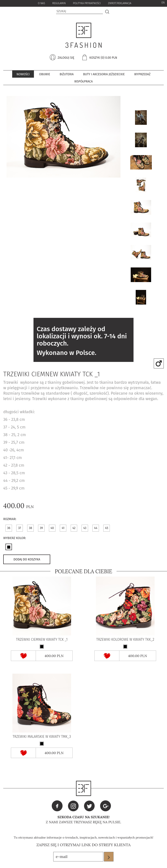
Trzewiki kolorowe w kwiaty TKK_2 (125, 640)
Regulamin (59, 3)
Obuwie (45, 74)
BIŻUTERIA (67, 74)
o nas (41, 3)
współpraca (83, 81)
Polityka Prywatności (87, 3)
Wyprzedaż (142, 74)
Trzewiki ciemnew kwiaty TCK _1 (42, 640)
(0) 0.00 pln (109, 58)
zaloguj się (65, 58)
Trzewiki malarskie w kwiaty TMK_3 (42, 737)
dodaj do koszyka (27, 559)
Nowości (23, 74)
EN (163, 3)
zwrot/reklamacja (119, 3)
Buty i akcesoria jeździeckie (104, 74)
